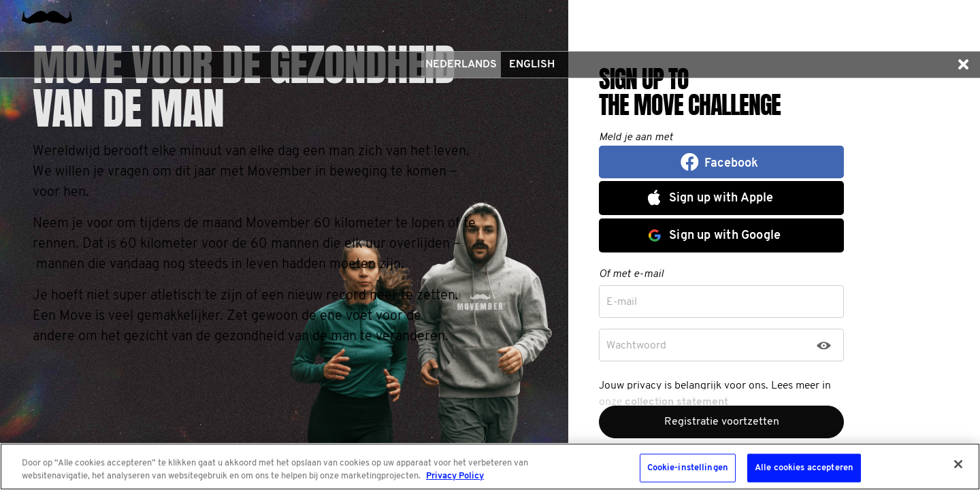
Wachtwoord (636, 346)
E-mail (622, 302)
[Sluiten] (958, 464)
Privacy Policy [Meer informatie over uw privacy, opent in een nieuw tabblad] (455, 476)
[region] (490, 467)
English (532, 65)
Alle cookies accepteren (804, 468)
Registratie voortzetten (722, 422)
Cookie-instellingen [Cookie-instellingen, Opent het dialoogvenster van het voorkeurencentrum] (688, 468)
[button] (963, 65)
